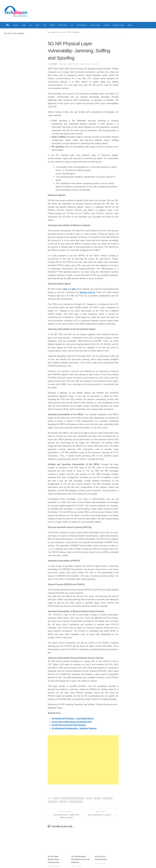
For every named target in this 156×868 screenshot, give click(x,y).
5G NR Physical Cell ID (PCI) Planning (70, 725)
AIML (24, 25)
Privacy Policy (119, 25)
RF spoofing (63, 801)
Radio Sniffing (53, 801)
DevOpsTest (82, 25)
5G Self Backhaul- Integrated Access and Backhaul (81, 859)
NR (65, 32)
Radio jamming (108, 798)
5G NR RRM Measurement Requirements (54, 859)
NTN (37, 25)
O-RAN (106, 25)
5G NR (56, 798)
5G (49, 32)
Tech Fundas (75, 32)
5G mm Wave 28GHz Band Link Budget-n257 (73, 721)
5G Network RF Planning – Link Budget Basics (74, 718)
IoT (72, 25)
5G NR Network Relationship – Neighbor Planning (76, 728)
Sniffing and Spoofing (76, 801)
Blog (130, 25)
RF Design (63, 25)
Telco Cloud (95, 25)
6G (31, 25)
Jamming (89, 798)
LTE (45, 25)
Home (16, 25)
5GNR (52, 25)
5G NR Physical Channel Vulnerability (72, 798)
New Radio (57, 32)
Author (54, 64)
